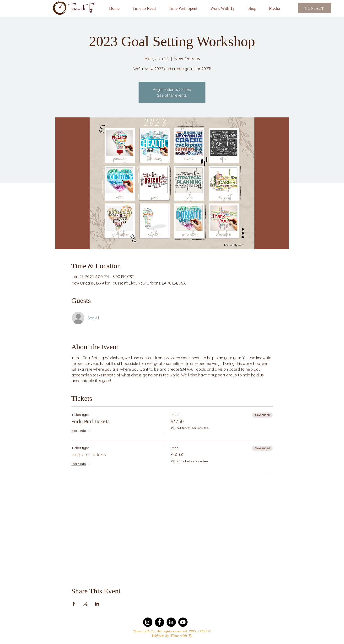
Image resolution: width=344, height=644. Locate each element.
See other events (172, 95)
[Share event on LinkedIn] (97, 604)
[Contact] (314, 8)
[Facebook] (159, 622)
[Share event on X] (85, 604)
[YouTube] (183, 622)
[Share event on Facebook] (74, 604)
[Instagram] (148, 622)
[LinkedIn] (171, 622)
